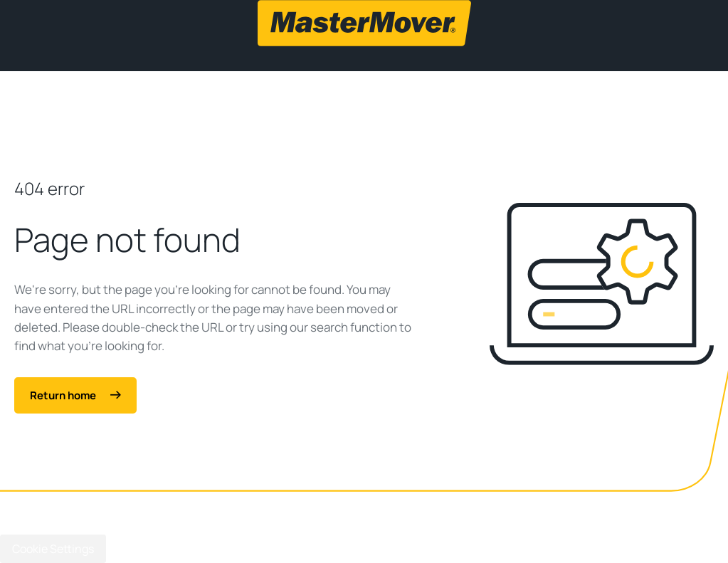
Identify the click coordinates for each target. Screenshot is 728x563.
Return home (75, 395)
